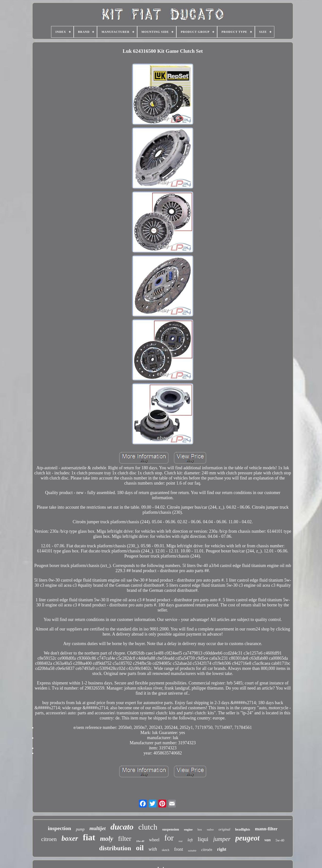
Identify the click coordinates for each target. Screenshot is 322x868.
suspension (171, 829)
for (169, 838)
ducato (122, 827)
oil (140, 848)
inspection (59, 828)
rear (181, 841)
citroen (49, 839)
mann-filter (266, 829)
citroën (207, 850)
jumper (222, 839)
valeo (210, 829)
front (179, 849)
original (224, 829)
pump (80, 829)
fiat (89, 837)
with (153, 849)
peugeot (248, 838)
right (222, 849)
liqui (203, 839)
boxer (70, 838)
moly (107, 839)
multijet (98, 828)
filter (125, 838)
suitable (192, 850)
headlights (243, 829)
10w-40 (140, 841)
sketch (165, 850)
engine (188, 829)
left (190, 840)
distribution (115, 848)
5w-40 (280, 840)
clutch (148, 827)
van (268, 840)
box (200, 830)
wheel (154, 840)
